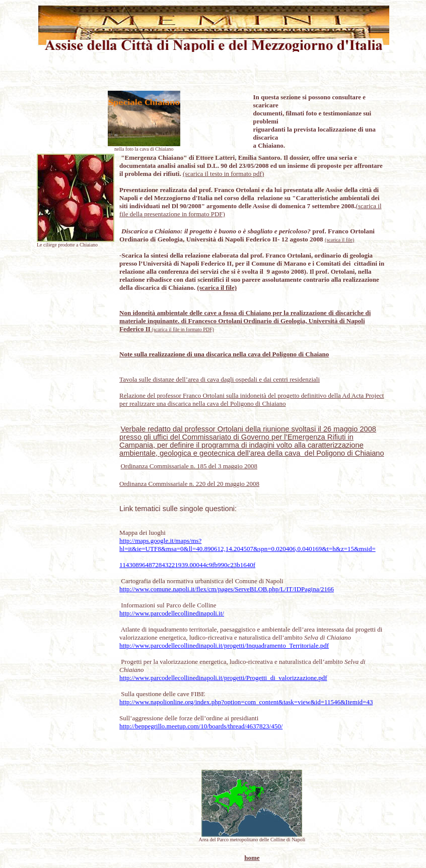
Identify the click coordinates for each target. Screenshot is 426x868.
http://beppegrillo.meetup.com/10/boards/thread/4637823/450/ (201, 726)
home (252, 858)
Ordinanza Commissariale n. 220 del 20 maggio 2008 (189, 484)
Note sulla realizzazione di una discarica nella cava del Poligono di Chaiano (224, 354)
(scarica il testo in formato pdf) (223, 174)
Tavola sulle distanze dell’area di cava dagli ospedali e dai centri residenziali (220, 379)
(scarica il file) (339, 240)
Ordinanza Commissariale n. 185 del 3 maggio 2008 (189, 466)
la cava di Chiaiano (154, 149)
